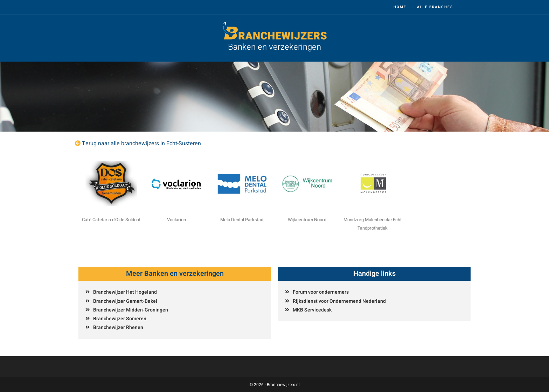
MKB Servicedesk (312, 310)
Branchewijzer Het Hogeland (125, 292)
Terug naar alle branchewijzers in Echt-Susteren (141, 143)
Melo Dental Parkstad (242, 220)
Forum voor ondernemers (321, 292)
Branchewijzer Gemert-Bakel (125, 301)
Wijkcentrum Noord (307, 220)
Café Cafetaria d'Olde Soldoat (111, 220)
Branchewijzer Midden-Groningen (131, 310)
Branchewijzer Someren (120, 319)
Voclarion (176, 220)
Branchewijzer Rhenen (118, 327)
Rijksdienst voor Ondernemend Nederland (339, 301)
